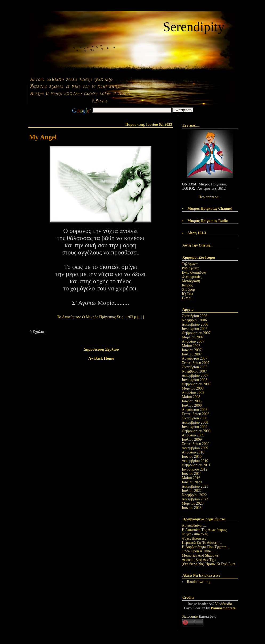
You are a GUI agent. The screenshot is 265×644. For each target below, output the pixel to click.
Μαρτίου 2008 (193, 388)
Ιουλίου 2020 (192, 482)
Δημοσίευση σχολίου (101, 349)
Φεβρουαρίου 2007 (196, 333)
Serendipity (194, 27)
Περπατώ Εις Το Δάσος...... (202, 543)
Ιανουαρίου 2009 (195, 427)
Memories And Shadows (200, 555)
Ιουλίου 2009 (192, 440)
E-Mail (187, 298)
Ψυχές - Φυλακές (195, 534)
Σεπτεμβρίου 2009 (196, 444)
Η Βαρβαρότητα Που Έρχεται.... (206, 547)
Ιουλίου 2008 (192, 405)
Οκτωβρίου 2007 (194, 367)
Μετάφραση (191, 281)
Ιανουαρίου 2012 (195, 469)
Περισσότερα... (210, 197)
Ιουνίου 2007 (192, 350)
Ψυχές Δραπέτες (194, 538)
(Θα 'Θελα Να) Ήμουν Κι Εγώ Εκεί (208, 564)
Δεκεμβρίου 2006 (195, 324)
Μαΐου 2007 (191, 346)
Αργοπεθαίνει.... (194, 526)
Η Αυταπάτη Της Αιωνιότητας (204, 530)
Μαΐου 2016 (191, 478)
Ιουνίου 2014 (192, 474)
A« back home (101, 358)
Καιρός (187, 285)
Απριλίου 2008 (193, 393)
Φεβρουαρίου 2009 (196, 431)
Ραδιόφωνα (190, 268)
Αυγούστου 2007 (195, 359)
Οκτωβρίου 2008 (194, 418)
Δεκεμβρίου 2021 (195, 486)
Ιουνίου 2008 (192, 401)
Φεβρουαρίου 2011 (196, 465)
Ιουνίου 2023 (192, 508)
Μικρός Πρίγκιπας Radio (208, 221)
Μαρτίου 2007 (193, 337)
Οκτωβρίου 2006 (194, 316)
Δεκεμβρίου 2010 (195, 461)
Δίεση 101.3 (197, 233)
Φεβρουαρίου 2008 (196, 384)
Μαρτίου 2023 (193, 503)
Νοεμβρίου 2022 (194, 495)
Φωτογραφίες (192, 277)
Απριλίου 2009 (193, 435)
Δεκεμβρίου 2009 (195, 448)
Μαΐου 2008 (191, 397)
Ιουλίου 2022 (192, 491)
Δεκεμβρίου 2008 (195, 422)
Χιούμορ (188, 289)
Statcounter (190, 616)
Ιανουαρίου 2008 (195, 380)
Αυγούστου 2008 (195, 410)
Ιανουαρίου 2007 (195, 329)
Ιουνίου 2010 (192, 457)
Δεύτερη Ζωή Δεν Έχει (199, 560)
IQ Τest (187, 294)
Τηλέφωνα (190, 264)
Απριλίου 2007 (193, 341)
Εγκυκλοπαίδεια (194, 272)
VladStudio (223, 604)
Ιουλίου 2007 (192, 354)
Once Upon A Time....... (200, 551)
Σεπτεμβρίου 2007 (196, 363)
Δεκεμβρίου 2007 (195, 376)
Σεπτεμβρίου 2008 (196, 414)
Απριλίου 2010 (193, 452)
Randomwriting (199, 582)
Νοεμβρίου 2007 (194, 371)
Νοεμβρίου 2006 (194, 320)
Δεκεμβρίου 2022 (195, 499)
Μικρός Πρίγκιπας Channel (210, 208)
